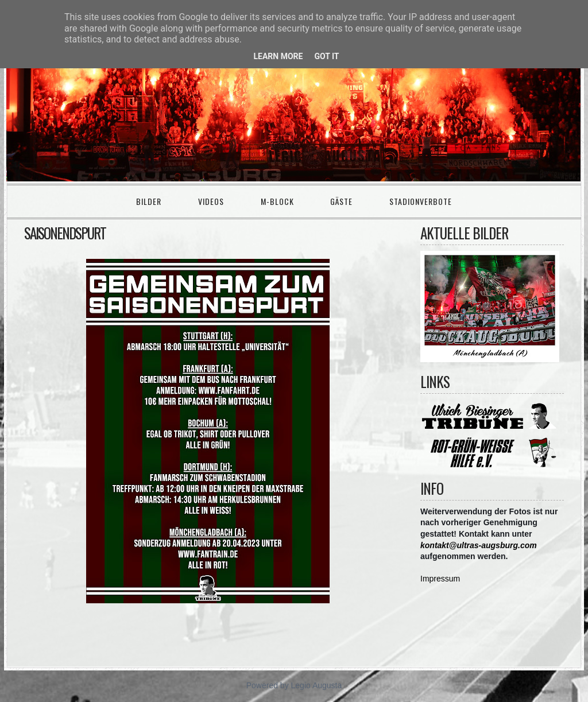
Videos (211, 201)
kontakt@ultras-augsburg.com (479, 545)
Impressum (440, 579)
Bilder (149, 201)
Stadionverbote (421, 201)
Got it (326, 56)
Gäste (341, 201)
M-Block (277, 201)
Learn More (278, 56)
